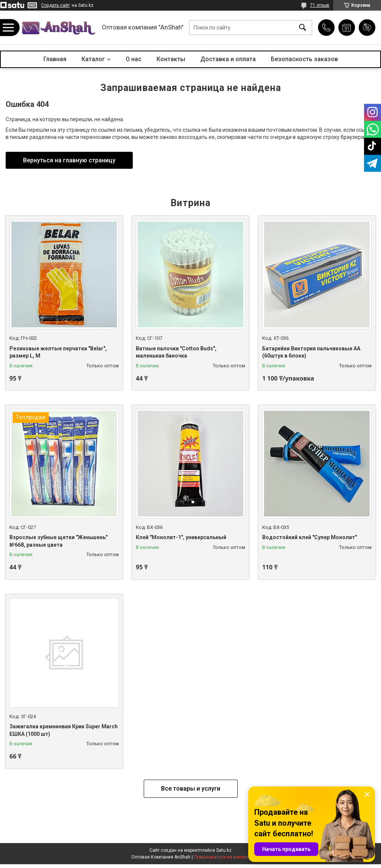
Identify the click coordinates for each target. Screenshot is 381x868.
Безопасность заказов (304, 59)
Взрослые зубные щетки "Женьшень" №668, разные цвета (58, 541)
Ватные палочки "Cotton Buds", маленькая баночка (176, 352)
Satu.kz (224, 850)
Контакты (171, 59)
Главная (55, 59)
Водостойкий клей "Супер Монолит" (310, 537)
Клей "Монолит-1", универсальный (181, 537)
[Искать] (303, 28)
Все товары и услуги (191, 789)
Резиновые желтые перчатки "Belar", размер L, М (58, 352)
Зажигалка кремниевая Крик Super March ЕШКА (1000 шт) (64, 730)
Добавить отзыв (367, 28)
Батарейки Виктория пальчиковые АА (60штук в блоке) (311, 352)
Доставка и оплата (228, 59)
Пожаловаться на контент (222, 857)
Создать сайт (55, 5)
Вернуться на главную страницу (69, 160)
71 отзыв (320, 5)
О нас (134, 59)
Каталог (93, 59)
